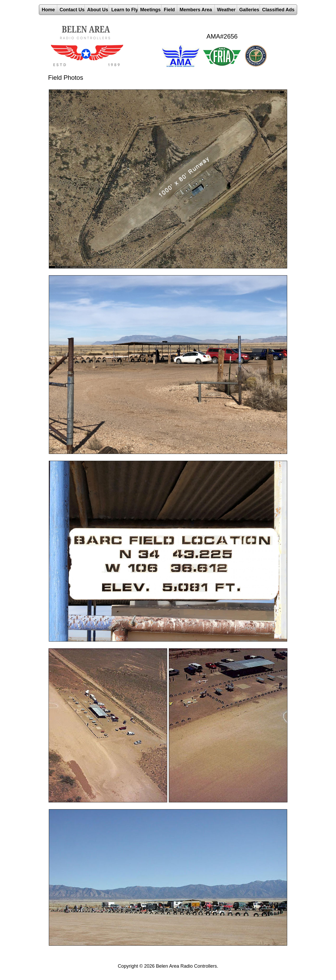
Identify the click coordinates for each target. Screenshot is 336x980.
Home (48, 10)
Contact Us (72, 10)
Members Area (196, 10)
